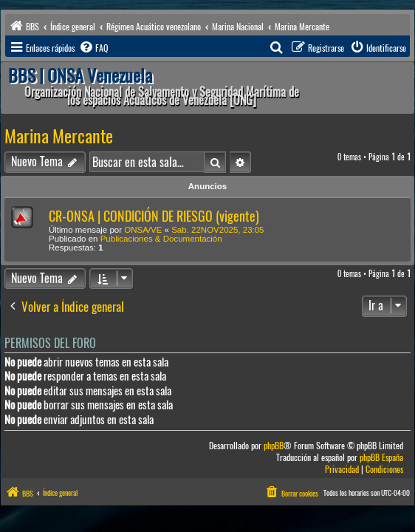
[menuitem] (93, 48)
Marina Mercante (59, 136)
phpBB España (381, 458)
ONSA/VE (143, 230)
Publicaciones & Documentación (161, 239)
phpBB (274, 446)
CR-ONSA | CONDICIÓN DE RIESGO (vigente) (154, 216)
